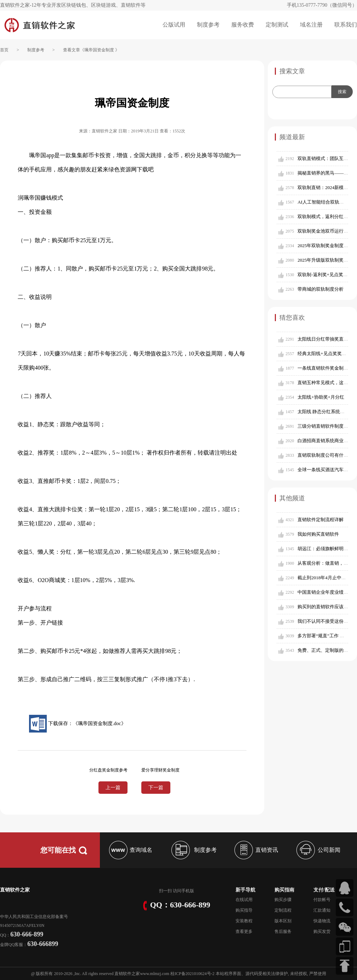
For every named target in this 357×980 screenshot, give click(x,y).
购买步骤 (283, 900)
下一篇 (156, 788)
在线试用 (244, 900)
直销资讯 (256, 850)
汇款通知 (322, 910)
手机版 (188, 891)
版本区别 (283, 921)
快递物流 (322, 921)
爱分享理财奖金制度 (160, 770)
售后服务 (283, 931)
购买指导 (244, 910)
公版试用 (174, 25)
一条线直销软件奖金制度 (323, 368)
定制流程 (283, 910)
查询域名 (130, 850)
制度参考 (208, 25)
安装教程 (244, 921)
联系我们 (346, 25)
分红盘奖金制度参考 (108, 770)
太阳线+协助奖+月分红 (321, 397)
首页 (4, 50)
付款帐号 (322, 900)
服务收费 (243, 25)
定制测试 (277, 25)
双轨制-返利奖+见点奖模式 (325, 275)
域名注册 (311, 25)
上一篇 (113, 788)
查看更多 (244, 931)
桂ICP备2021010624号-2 (192, 974)
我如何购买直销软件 (318, 534)
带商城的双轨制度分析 (321, 289)
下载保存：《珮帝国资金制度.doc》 (77, 723)
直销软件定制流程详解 (321, 520)
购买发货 (322, 931)
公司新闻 (318, 850)
